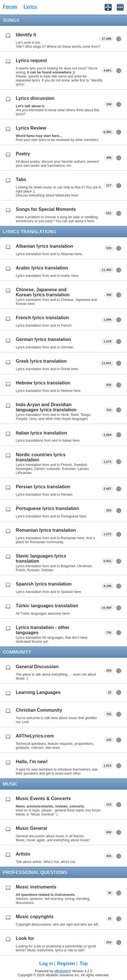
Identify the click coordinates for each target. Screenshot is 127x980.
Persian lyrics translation (43, 487)
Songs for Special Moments (46, 209)
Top (84, 964)
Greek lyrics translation (41, 361)
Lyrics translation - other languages (43, 630)
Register (66, 964)
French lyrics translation (42, 318)
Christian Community (39, 710)
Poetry (23, 154)
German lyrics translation (43, 339)
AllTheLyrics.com (35, 736)
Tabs (21, 179)
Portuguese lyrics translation (47, 508)
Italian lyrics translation (41, 433)
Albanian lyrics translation (44, 246)
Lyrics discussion (35, 98)
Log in (46, 964)
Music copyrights (35, 917)
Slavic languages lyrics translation (41, 559)
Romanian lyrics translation (46, 530)
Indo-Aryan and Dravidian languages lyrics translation (46, 407)
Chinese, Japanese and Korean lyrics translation (43, 292)
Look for (25, 938)
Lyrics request (31, 60)
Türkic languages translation (47, 606)
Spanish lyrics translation (44, 584)
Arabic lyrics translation (42, 268)
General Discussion (37, 667)
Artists (23, 854)
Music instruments (36, 887)
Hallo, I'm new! (32, 762)
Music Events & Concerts (43, 799)
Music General (31, 828)
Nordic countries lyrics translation (41, 457)
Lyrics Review (31, 128)
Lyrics (30, 7)
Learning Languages (38, 692)
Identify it (26, 35)
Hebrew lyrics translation (43, 383)
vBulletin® (62, 971)
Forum (10, 7)
